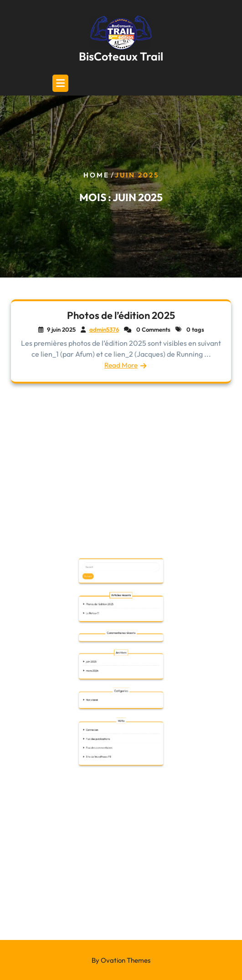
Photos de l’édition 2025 (121, 316)
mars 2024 (115, 704)
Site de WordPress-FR (116, 731)
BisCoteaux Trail (121, 56)
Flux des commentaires (116, 729)
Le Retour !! (115, 686)
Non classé (115, 714)
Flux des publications (116, 727)
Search (114, 674)
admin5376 (104, 330)
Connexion (115, 725)
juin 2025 (115, 702)
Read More (121, 365)
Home (96, 175)
